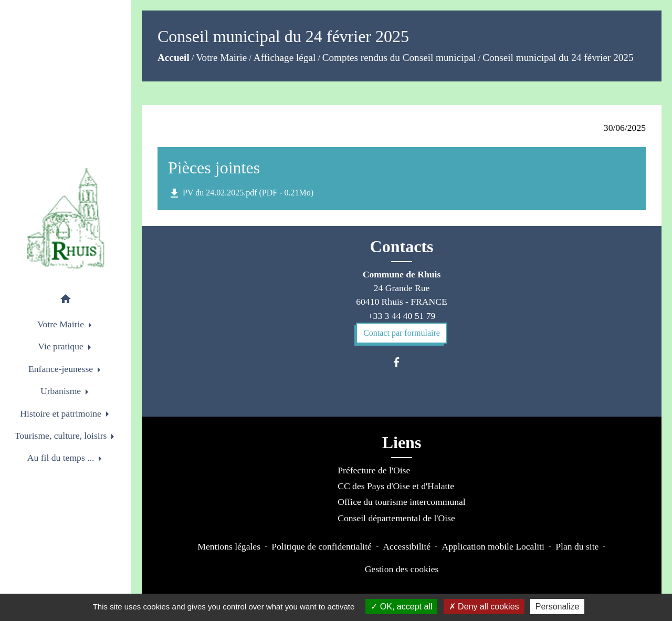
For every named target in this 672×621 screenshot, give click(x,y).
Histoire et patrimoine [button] (62, 413)
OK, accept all (401, 607)
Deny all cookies (484, 607)
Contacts (402, 246)
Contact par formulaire (402, 333)
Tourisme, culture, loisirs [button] (62, 436)
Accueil (174, 58)
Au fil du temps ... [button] (62, 458)
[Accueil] (66, 218)
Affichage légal (285, 58)
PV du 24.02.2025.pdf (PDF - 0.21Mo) (241, 193)
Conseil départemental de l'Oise (396, 518)
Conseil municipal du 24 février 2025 (558, 58)
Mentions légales (229, 546)
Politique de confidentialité (322, 546)
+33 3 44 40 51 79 (402, 316)
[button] (66, 301)
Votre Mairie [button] (62, 324)
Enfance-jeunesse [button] (62, 369)
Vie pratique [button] (62, 346)
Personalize (558, 607)
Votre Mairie (221, 58)
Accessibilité (407, 546)
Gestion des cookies (402, 569)
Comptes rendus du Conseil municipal (399, 58)
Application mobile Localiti (493, 546)
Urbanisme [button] (62, 391)
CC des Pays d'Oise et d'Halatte (396, 486)
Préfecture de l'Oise (374, 470)
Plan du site (577, 546)
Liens (402, 442)
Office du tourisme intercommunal (401, 502)
